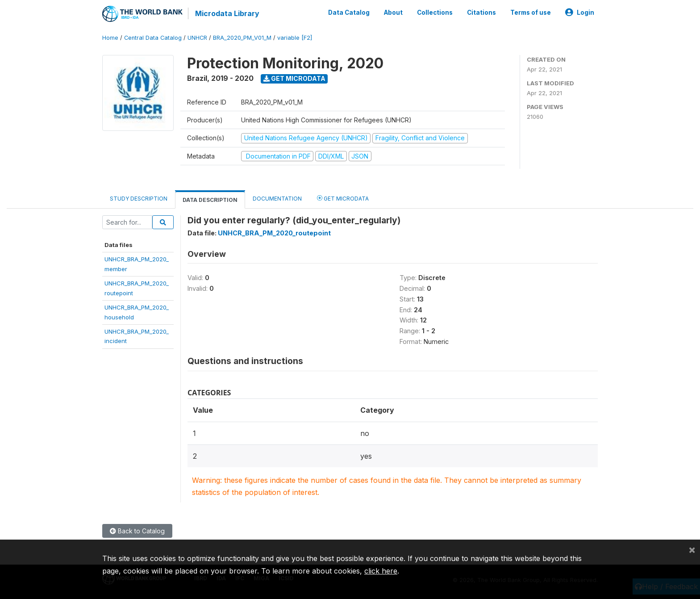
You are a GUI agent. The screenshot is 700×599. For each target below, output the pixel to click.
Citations (481, 13)
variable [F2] (295, 38)
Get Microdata (294, 78)
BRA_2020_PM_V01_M (242, 38)
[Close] (692, 549)
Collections (435, 13)
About (393, 13)
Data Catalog (349, 13)
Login (580, 13)
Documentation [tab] (277, 199)
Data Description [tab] (210, 200)
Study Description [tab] (139, 199)
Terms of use (531, 13)
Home (110, 38)
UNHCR (197, 38)
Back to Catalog (137, 531)
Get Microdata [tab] (343, 198)
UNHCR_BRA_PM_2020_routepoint (274, 233)
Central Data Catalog (153, 38)
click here (381, 571)
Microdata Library (227, 13)
